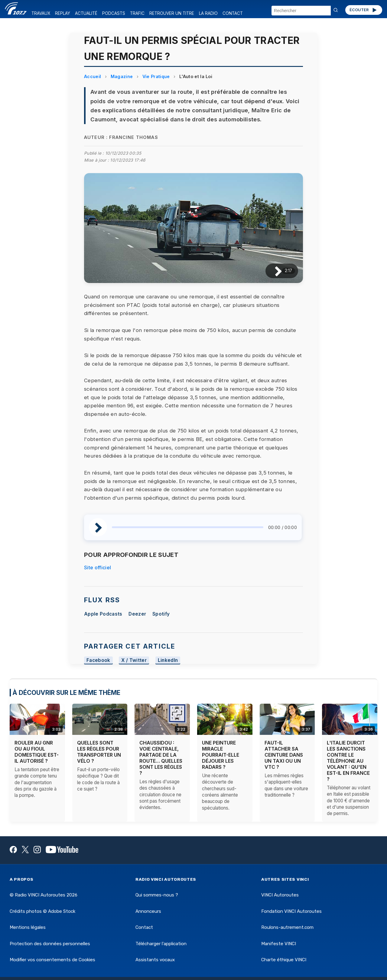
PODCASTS (114, 13)
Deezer (137, 614)
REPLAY (63, 13)
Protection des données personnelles (50, 944)
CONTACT (233, 13)
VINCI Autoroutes (280, 895)
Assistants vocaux (155, 960)
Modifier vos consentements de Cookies (52, 960)
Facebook (98, 660)
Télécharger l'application (161, 944)
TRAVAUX (41, 13)
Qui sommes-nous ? (157, 895)
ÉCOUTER (364, 10)
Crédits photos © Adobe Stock (42, 911)
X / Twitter (134, 660)
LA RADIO (208, 13)
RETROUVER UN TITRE (172, 13)
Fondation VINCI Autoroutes (291, 911)
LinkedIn (168, 660)
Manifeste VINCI (279, 944)
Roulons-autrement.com (287, 927)
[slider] (188, 527)
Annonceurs (148, 911)
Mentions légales (28, 927)
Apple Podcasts (103, 614)
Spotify (161, 614)
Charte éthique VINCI (284, 960)
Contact (144, 927)
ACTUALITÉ (86, 13)
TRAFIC (137, 13)
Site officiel (98, 567)
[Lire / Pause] (273, 271)
